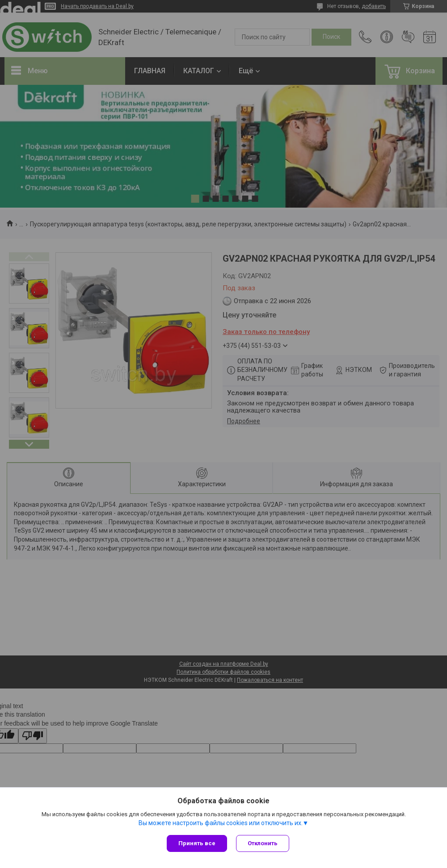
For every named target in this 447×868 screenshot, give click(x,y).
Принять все (197, 843)
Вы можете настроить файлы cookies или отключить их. (221, 823)
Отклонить (263, 843)
